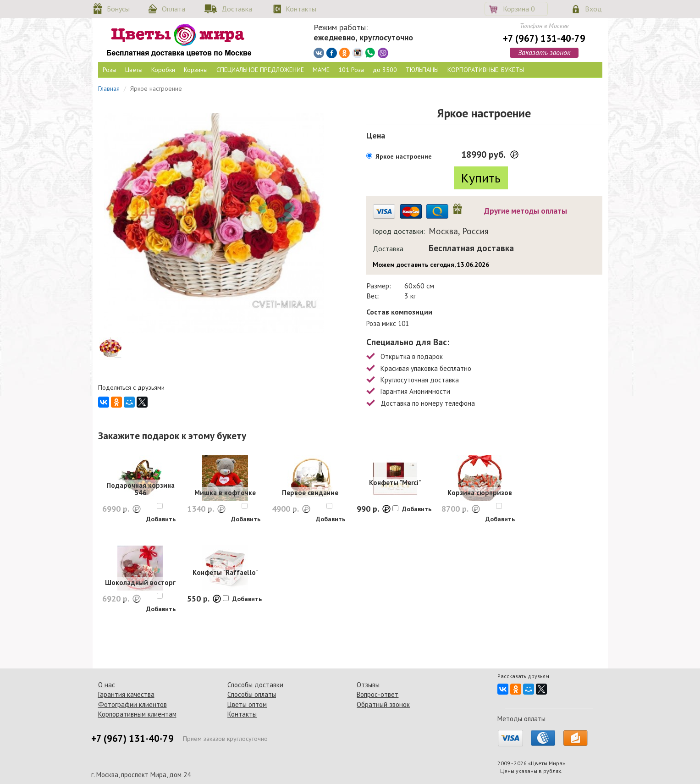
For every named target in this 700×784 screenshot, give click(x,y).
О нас (107, 685)
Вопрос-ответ (378, 694)
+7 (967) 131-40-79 (544, 38)
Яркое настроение (404, 156)
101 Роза (351, 70)
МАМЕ (321, 70)
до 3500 (385, 70)
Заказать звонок (544, 52)
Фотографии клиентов (132, 704)
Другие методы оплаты (526, 211)
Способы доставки (255, 685)
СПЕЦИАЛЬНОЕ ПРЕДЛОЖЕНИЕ (260, 70)
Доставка (237, 9)
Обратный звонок (383, 704)
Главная (109, 88)
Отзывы (368, 685)
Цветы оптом (247, 704)
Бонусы (118, 9)
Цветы (134, 70)
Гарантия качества (126, 694)
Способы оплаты (252, 694)
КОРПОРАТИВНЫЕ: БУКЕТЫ (486, 70)
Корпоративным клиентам (137, 714)
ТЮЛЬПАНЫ (422, 70)
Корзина (519, 9)
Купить (481, 178)
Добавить (161, 519)
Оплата (174, 9)
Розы (110, 70)
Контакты (301, 9)
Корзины (196, 70)
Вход (593, 9)
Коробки (163, 70)
